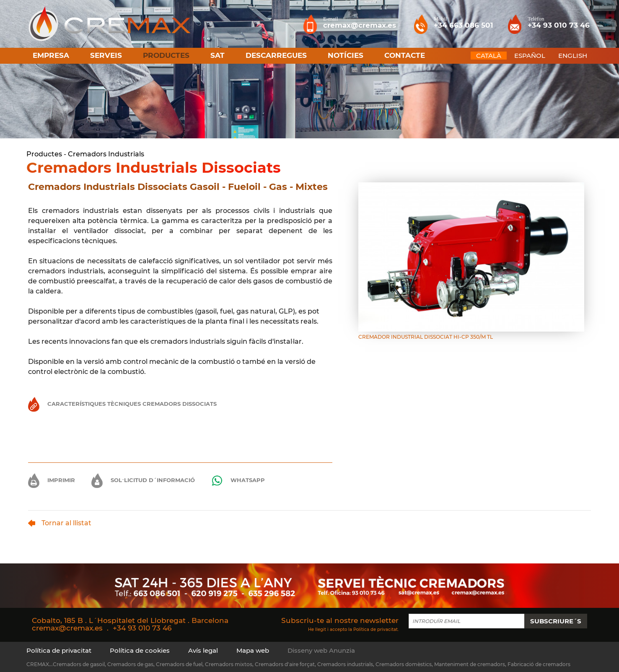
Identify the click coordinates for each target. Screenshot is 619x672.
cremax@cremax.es (67, 628)
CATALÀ (489, 56)
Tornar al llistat (60, 523)
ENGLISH (573, 56)
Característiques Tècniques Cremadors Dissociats (122, 404)
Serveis (106, 55)
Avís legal (203, 650)
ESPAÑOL (530, 56)
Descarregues (276, 55)
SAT (218, 55)
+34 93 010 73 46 (142, 628)
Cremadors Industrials (106, 154)
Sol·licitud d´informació (143, 480)
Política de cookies (140, 650)
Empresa (51, 55)
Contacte (405, 55)
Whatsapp (238, 481)
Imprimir (52, 480)
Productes (44, 154)
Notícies (346, 55)
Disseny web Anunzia (321, 650)
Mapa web (253, 650)
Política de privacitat (376, 629)
